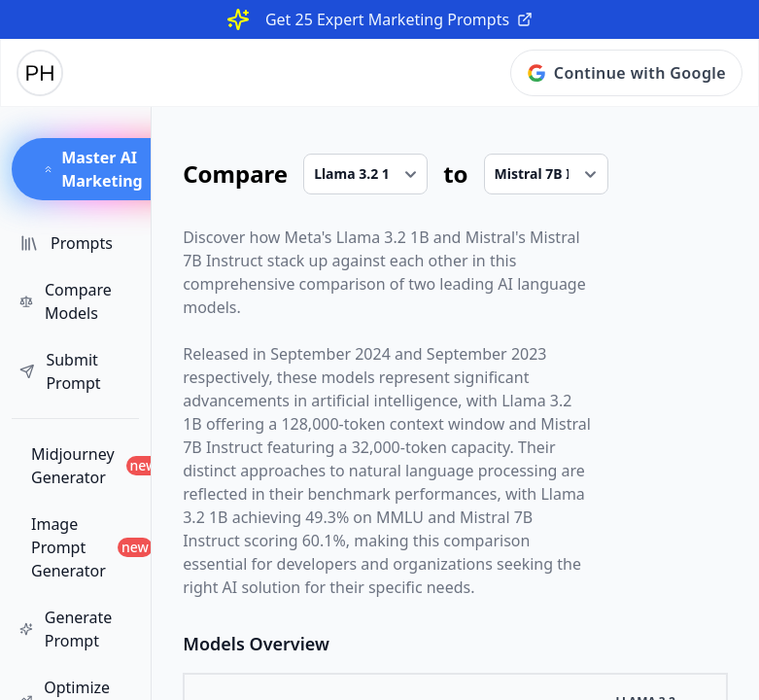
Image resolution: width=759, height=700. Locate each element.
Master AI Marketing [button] (93, 169)
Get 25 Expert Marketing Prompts (399, 19)
